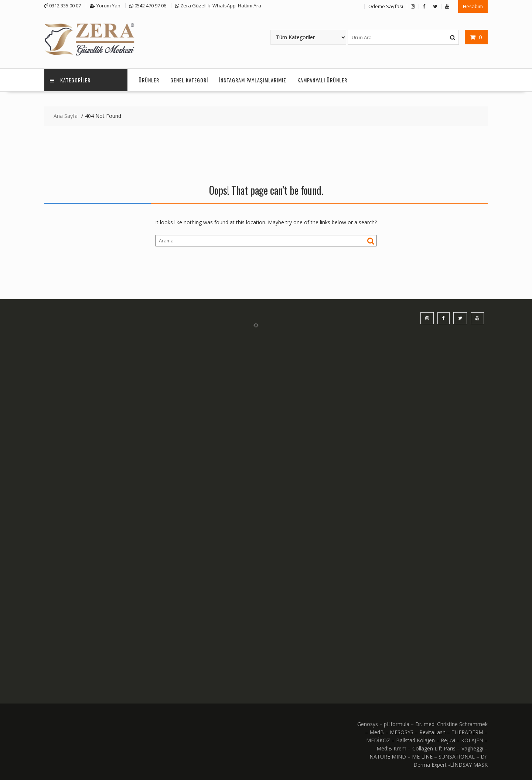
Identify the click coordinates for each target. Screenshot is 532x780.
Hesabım (473, 6)
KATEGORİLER (70, 80)
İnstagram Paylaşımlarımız (253, 80)
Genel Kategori (189, 80)
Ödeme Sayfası (386, 6)
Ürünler (149, 80)
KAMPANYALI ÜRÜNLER (322, 80)
